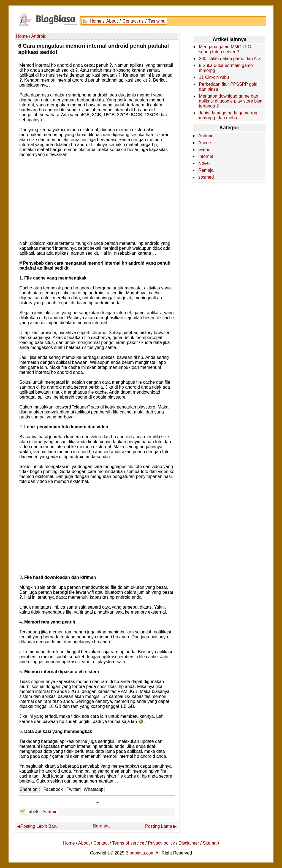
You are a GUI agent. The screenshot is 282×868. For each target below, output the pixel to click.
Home (96, 21)
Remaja (206, 170)
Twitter (73, 789)
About (112, 21)
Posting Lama (159, 826)
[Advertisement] (97, 198)
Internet (206, 156)
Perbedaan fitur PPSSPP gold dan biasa (228, 87)
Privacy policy (161, 843)
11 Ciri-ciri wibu (214, 77)
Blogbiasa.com (140, 853)
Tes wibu (157, 21)
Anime (204, 143)
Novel (204, 163)
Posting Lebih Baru (39, 826)
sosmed (206, 177)
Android (50, 812)
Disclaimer (189, 843)
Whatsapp (94, 789)
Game (204, 150)
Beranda (101, 826)
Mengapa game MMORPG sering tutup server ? (225, 49)
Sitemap (211, 843)
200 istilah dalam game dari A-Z (230, 59)
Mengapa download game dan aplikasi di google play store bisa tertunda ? (231, 101)
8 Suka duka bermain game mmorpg (226, 68)
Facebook (53, 789)
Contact (101, 843)
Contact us (133, 21)
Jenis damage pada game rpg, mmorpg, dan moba (229, 115)
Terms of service (128, 843)
